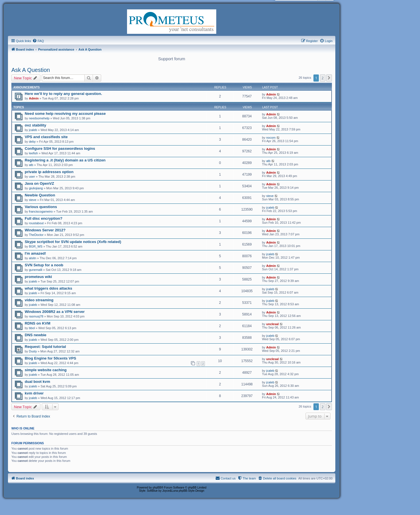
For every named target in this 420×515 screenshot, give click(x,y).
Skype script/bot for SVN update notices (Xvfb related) (73, 242)
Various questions (41, 207)
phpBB (157, 488)
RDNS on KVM (38, 323)
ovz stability (35, 125)
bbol (32, 328)
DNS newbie (36, 335)
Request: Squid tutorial (45, 347)
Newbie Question (40, 195)
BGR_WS (36, 246)
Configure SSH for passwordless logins (60, 149)
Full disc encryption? (44, 218)
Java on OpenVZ (39, 183)
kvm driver (34, 393)
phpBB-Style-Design (192, 491)
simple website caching (46, 370)
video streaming (39, 300)
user (32, 176)
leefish (34, 153)
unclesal (273, 324)
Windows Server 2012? (45, 230)
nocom (271, 138)
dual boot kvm (37, 382)
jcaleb (33, 130)
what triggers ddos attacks (48, 288)
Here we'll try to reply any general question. (63, 94)
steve (33, 200)
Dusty (33, 351)
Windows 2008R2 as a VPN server (55, 312)
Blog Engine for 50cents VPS (50, 358)
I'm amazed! (35, 253)
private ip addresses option (49, 172)
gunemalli (36, 270)
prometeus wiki (38, 277)
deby (32, 142)
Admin (34, 98)
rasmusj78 (36, 316)
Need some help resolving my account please (65, 114)
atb (31, 165)
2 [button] (323, 78)
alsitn (33, 258)
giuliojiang (36, 188)
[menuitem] (38, 41)
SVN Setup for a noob (44, 265)
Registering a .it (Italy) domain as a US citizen (65, 160)
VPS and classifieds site (46, 137)
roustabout (36, 223)
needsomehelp (39, 118)
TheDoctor (36, 235)
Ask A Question (31, 70)
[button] (329, 78)
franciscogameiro (41, 211)
